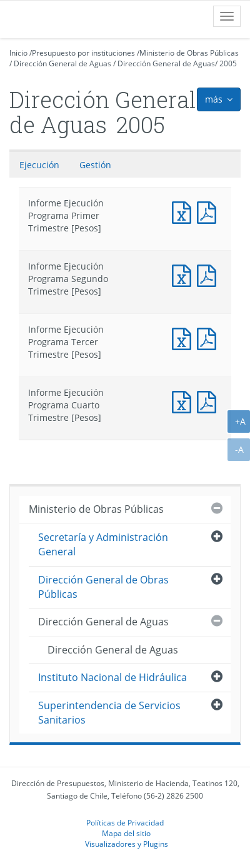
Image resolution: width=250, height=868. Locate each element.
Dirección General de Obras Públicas (103, 587)
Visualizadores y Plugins (127, 844)
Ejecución (39, 165)
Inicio (18, 53)
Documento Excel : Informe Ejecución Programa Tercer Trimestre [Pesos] (184, 337)
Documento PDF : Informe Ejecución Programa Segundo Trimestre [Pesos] (209, 274)
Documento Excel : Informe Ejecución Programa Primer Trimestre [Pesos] (184, 211)
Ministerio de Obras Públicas (189, 53)
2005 (228, 63)
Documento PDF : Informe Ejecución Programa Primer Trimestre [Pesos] (209, 211)
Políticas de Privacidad (125, 822)
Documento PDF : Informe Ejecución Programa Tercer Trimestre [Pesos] (209, 337)
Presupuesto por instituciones (83, 53)
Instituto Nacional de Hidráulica (112, 677)
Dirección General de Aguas (62, 63)
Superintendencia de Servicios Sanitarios (109, 713)
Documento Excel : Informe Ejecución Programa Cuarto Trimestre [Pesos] (184, 401)
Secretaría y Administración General (103, 544)
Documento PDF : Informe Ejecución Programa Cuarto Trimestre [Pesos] (209, 401)
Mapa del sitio (126, 833)
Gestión (95, 165)
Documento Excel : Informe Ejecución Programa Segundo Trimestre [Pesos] (184, 274)
